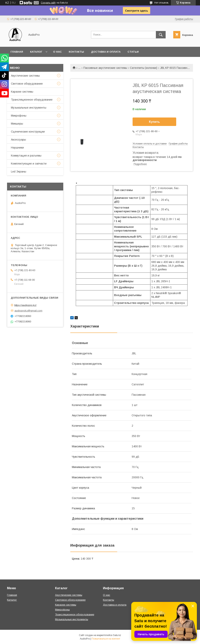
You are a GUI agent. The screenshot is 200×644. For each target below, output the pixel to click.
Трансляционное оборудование (32, 100)
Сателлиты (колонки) (144, 68)
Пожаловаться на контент (106, 639)
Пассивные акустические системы (105, 68)
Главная (17, 52)
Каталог (36, 52)
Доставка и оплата (106, 52)
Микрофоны (19, 116)
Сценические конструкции (28, 132)
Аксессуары (18, 140)
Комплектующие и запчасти (29, 164)
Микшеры (17, 124)
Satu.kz (117, 635)
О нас (57, 52)
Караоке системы (22, 92)
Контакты (76, 52)
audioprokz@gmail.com (28, 311)
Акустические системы (25, 76)
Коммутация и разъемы (26, 156)
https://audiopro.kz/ (25, 305)
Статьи (133, 52)
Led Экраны (19, 172)
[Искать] (161, 35)
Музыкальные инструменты (29, 108)
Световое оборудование (27, 84)
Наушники (17, 148)
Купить (154, 122)
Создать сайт (48, 3)
